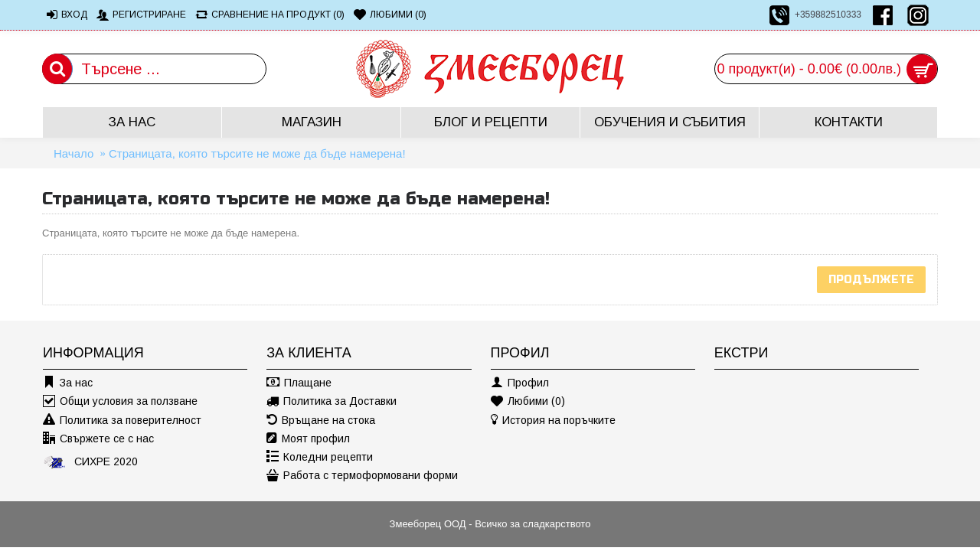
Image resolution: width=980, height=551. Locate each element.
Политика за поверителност (122, 421)
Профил (520, 383)
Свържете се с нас (98, 439)
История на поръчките (553, 421)
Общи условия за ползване (120, 401)
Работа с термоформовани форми (362, 476)
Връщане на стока (321, 421)
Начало (73, 153)
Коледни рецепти (320, 457)
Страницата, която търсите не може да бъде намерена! (257, 153)
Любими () (528, 401)
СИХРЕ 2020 (90, 461)
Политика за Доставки (332, 401)
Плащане (299, 383)
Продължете (871, 280)
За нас (68, 383)
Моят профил (308, 439)
